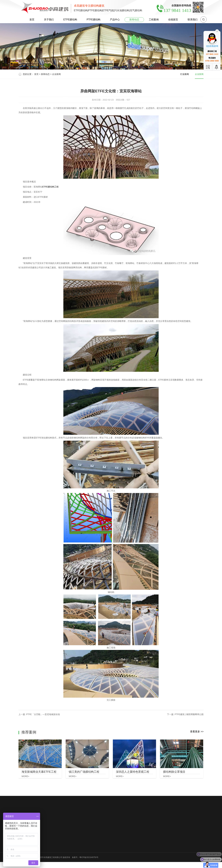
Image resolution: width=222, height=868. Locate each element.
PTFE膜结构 (94, 20)
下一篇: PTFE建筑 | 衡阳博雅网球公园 (185, 714)
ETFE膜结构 (70, 20)
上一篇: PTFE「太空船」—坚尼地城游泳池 (39, 714)
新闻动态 (134, 20)
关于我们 (49, 20)
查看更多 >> (197, 732)
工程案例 (154, 20)
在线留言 (173, 20)
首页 (32, 20)
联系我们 (193, 20)
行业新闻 (185, 74)
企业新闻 (56, 74)
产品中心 (115, 20)
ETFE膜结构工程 (50, 187)
